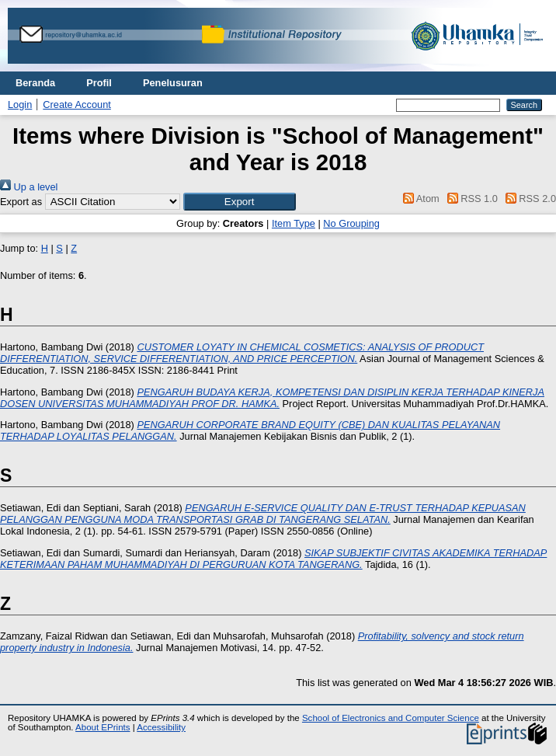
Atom (419, 199)
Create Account (77, 105)
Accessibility (161, 727)
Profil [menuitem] (99, 83)
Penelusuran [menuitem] (173, 83)
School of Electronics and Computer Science (391, 718)
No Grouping (351, 223)
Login (20, 105)
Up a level (29, 187)
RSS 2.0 (528, 199)
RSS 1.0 (470, 199)
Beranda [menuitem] (35, 83)
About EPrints (103, 727)
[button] (240, 202)
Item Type (294, 223)
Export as (21, 202)
